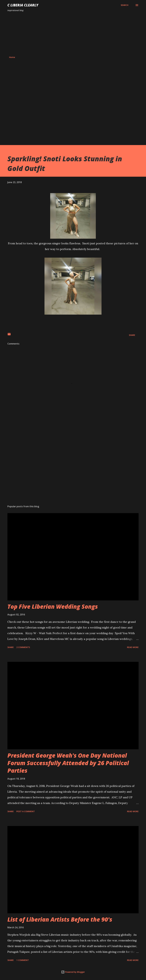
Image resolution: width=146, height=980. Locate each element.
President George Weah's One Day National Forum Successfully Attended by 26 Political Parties (68, 763)
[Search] (125, 5)
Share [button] (132, 335)
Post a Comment (26, 811)
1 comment (23, 960)
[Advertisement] (73, 34)
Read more (133, 647)
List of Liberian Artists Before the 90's (60, 919)
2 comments (23, 647)
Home (12, 57)
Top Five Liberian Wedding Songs (53, 606)
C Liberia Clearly (23, 5)
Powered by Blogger (73, 972)
